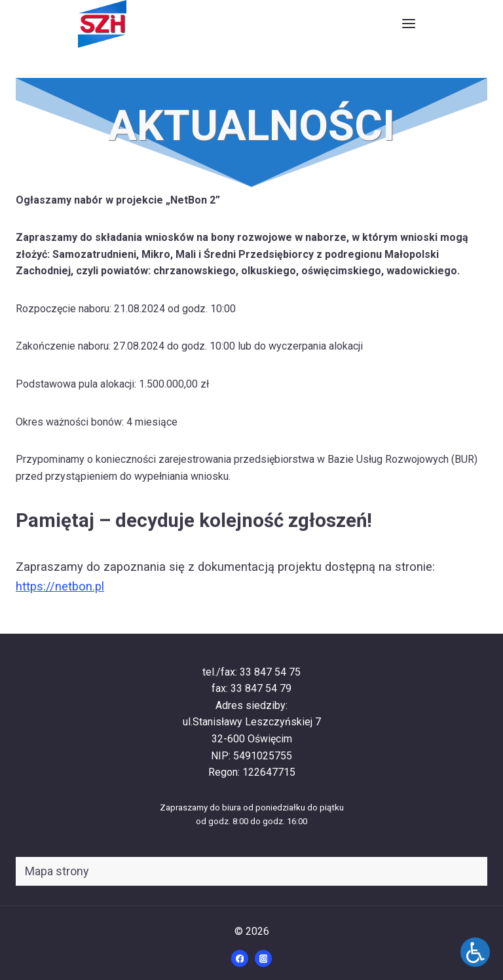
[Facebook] (240, 958)
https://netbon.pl (60, 586)
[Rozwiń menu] (408, 24)
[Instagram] (263, 958)
